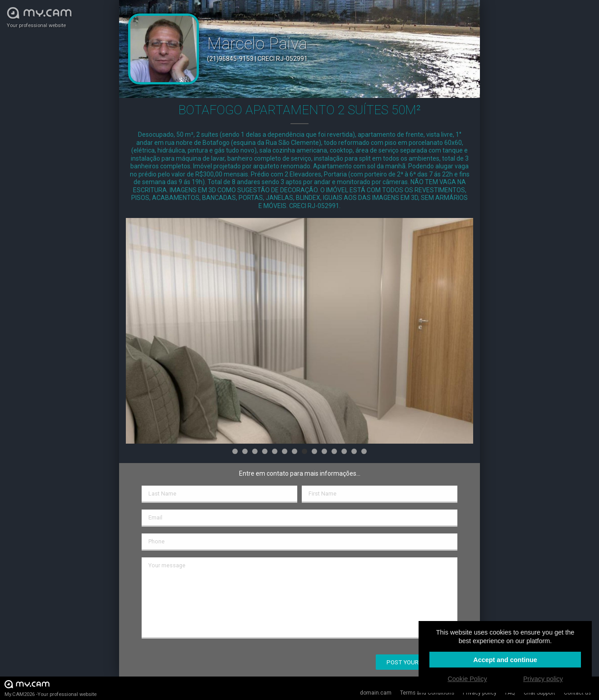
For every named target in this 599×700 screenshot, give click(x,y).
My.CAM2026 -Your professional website (51, 688)
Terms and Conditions (427, 693)
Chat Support (539, 693)
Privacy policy (480, 693)
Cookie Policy (467, 679)
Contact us (577, 693)
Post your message (417, 662)
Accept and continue (505, 660)
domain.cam (376, 693)
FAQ (510, 693)
